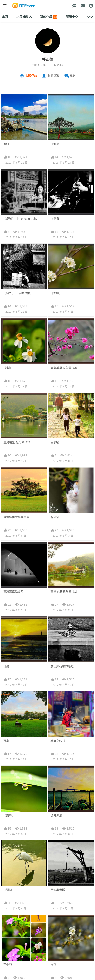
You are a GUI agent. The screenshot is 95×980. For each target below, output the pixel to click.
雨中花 (8, 965)
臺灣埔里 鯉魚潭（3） (65, 368)
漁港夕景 (56, 815)
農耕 (6, 144)
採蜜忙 (8, 368)
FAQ (90, 17)
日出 (6, 666)
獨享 (6, 741)
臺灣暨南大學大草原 (16, 517)
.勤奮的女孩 (58, 741)
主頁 (5, 17)
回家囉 (55, 442)
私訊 (73, 76)
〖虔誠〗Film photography (20, 219)
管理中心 (72, 17)
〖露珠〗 (9, 815)
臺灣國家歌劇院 (13, 592)
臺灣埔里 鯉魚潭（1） (65, 592)
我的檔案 (53, 76)
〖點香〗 (56, 219)
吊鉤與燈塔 (58, 890)
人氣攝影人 (24, 17)
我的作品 (49, 17)
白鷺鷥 (8, 890)
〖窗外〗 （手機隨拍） (18, 293)
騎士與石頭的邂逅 (62, 666)
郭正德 (48, 59)
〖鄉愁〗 (56, 144)
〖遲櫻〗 (56, 293)
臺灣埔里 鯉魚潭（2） (18, 442)
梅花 (53, 965)
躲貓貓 (55, 517)
